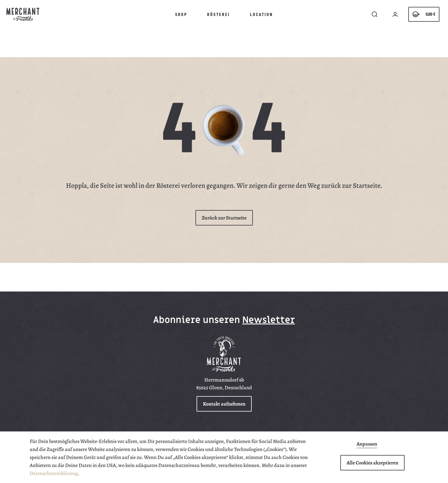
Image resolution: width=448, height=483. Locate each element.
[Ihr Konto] (395, 14)
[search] (375, 14)
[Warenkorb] (424, 14)
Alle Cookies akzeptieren (372, 463)
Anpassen (367, 444)
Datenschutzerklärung (54, 473)
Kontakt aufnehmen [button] (224, 404)
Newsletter (269, 320)
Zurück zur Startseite (224, 218)
